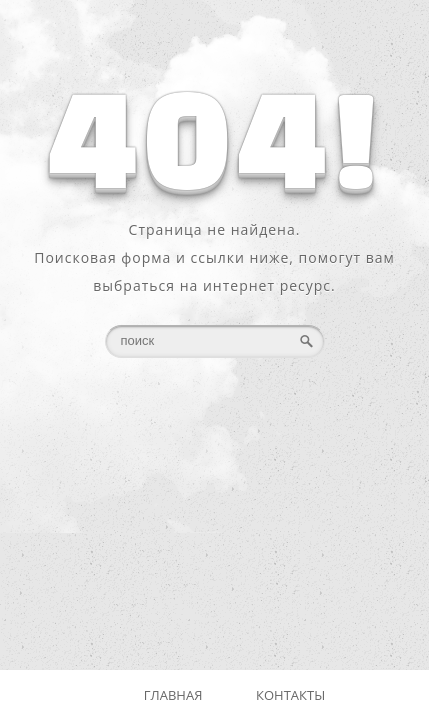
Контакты (290, 695)
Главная (173, 695)
